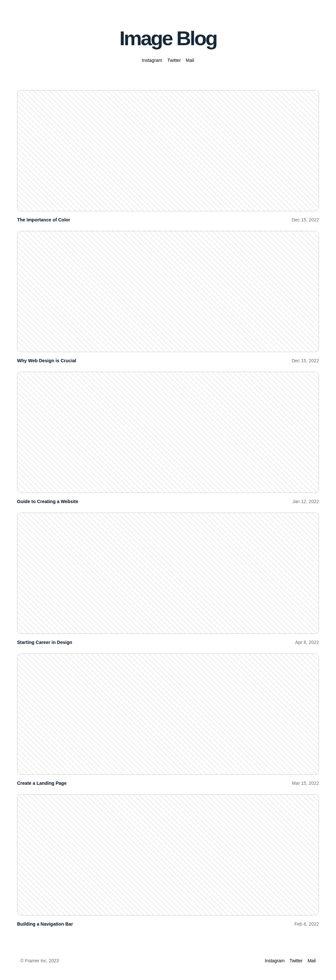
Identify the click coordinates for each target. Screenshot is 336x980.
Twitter (174, 60)
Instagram (152, 60)
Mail (190, 60)
